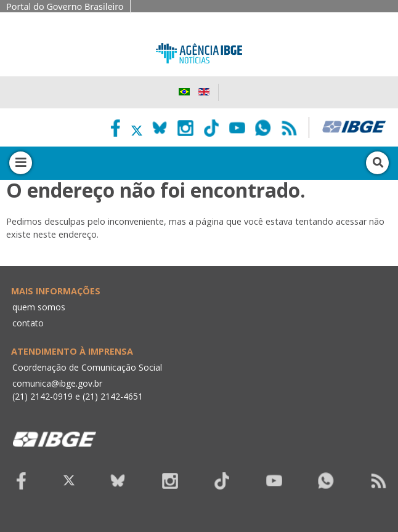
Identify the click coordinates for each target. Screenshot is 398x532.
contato (28, 323)
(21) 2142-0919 (43, 396)
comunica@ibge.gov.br (57, 383)
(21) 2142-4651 (113, 396)
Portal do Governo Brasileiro (65, 6)
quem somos (39, 307)
